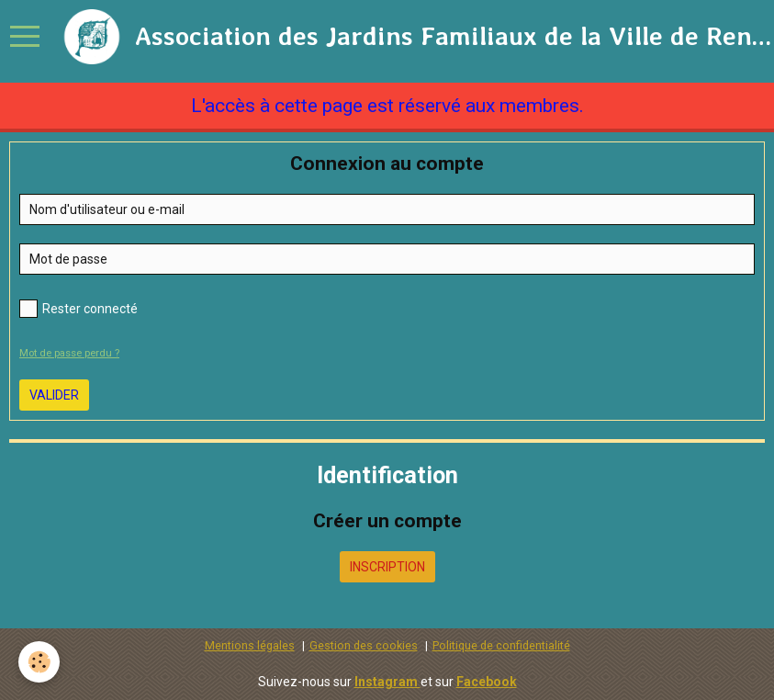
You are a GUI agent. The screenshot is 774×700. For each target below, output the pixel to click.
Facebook (487, 682)
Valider (54, 395)
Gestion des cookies (364, 645)
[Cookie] (39, 662)
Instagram (387, 682)
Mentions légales (250, 645)
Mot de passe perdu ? (69, 353)
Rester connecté (79, 309)
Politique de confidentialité (501, 645)
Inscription (387, 567)
